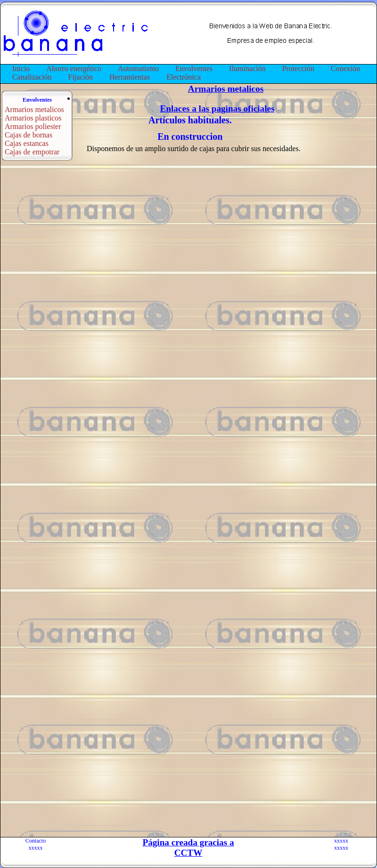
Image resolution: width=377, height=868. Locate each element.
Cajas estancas (27, 143)
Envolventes (194, 68)
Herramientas (130, 77)
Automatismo (138, 68)
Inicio (21, 68)
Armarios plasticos (33, 118)
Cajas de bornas (29, 135)
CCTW (188, 853)
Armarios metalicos (34, 109)
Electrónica (184, 77)
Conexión (345, 68)
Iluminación (247, 68)
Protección (298, 68)
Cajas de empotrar (32, 152)
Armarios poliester (33, 126)
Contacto (36, 841)
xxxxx (36, 848)
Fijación (81, 77)
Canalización (32, 77)
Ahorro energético (74, 68)
